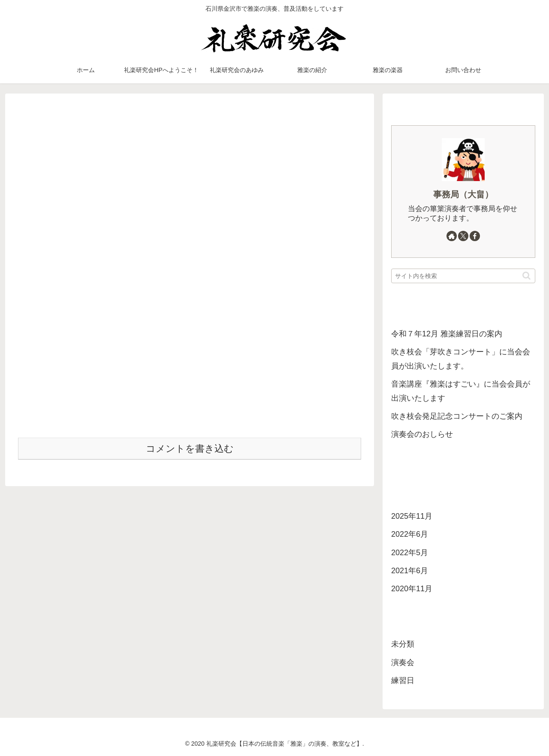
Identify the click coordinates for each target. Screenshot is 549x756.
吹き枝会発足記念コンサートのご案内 (457, 416)
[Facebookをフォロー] (475, 236)
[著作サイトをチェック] (452, 236)
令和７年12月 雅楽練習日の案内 (447, 334)
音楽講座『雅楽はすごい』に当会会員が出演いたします (461, 391)
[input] (463, 276)
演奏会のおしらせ (422, 434)
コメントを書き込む (190, 449)
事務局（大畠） (463, 194)
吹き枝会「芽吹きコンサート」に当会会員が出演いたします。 (461, 359)
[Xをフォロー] (463, 236)
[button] (526, 276)
